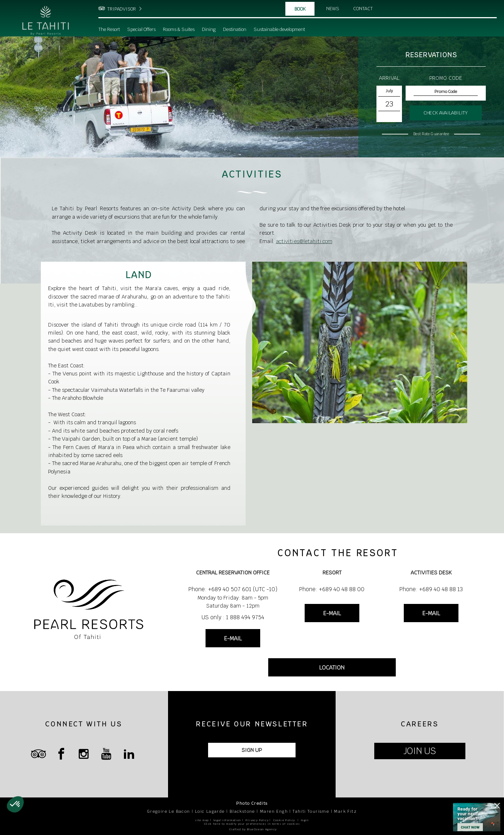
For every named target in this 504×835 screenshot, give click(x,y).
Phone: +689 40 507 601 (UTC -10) (233, 589)
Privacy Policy (257, 820)
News (333, 9)
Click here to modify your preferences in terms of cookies (252, 824)
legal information (227, 820)
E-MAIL (233, 638)
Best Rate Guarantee (431, 134)
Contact (364, 9)
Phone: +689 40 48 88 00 (332, 589)
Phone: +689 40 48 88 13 (431, 589)
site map (202, 820)
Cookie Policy (284, 820)
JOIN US (420, 751)
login (305, 820)
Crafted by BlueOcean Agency (253, 829)
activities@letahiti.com (304, 241)
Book (300, 9)
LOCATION (332, 668)
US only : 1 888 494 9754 (233, 617)
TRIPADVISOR (122, 9)
